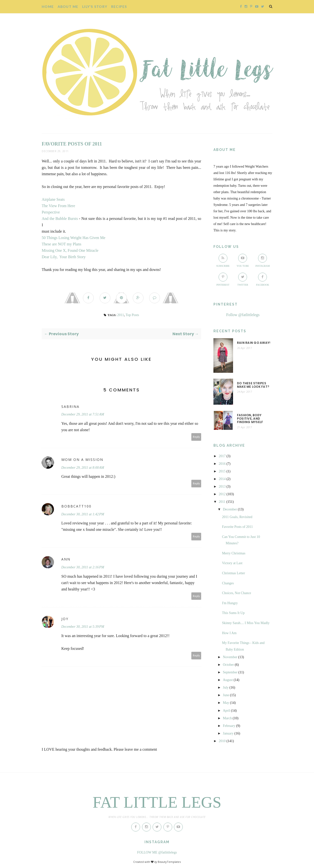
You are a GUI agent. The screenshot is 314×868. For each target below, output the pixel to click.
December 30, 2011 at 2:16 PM (83, 567)
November (230, 657)
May (226, 703)
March (227, 718)
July (226, 688)
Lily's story (95, 7)
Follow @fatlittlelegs (243, 315)
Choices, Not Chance (237, 593)
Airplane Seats (53, 199)
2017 (222, 456)
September (230, 672)
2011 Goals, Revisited (237, 517)
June (226, 695)
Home (48, 7)
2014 (222, 479)
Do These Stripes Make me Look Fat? (253, 385)
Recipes (119, 7)
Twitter (243, 279)
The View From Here (58, 206)
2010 (222, 741)
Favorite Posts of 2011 (237, 527)
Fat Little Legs (157, 802)
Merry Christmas (234, 553)
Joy (65, 619)
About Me (68, 7)
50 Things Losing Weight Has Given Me (73, 238)
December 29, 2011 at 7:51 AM (83, 414)
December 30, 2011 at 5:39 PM (83, 627)
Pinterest (223, 279)
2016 (222, 464)
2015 (222, 471)
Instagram (263, 260)
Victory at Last (232, 563)
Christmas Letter (234, 573)
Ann (66, 559)
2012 (222, 494)
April (226, 711)
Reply (196, 437)
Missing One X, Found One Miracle (70, 250)
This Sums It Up (233, 613)
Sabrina (70, 407)
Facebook (263, 279)
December (230, 509)
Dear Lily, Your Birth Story (64, 257)
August (228, 680)
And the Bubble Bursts (60, 219)
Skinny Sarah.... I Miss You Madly (246, 623)
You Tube (243, 260)
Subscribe (223, 260)
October (228, 665)
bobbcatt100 (76, 506)
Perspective (51, 212)
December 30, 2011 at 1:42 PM (83, 514)
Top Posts (132, 315)
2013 (222, 487)
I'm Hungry (230, 603)
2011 (121, 315)
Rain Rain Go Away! (254, 343)
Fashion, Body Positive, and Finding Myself (250, 419)
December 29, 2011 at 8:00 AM (83, 468)
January (228, 733)
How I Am (229, 633)
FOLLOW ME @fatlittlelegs (157, 852)
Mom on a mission (82, 460)
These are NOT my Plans (61, 244)
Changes (228, 583)
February (229, 726)
